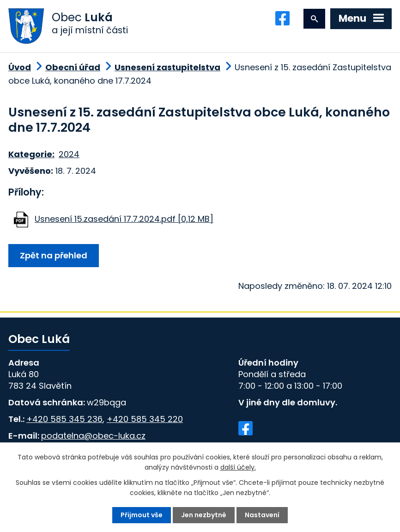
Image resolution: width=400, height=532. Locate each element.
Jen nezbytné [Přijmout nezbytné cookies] (204, 515)
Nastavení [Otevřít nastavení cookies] (262, 515)
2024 (69, 154)
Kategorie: (31, 154)
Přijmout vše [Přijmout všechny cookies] (142, 515)
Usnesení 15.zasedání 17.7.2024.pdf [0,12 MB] (124, 219)
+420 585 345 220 (145, 419)
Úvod (20, 67)
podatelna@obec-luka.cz (93, 436)
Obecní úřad (73, 67)
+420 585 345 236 (64, 419)
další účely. (238, 467)
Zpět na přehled (54, 255)
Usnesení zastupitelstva (167, 67)
